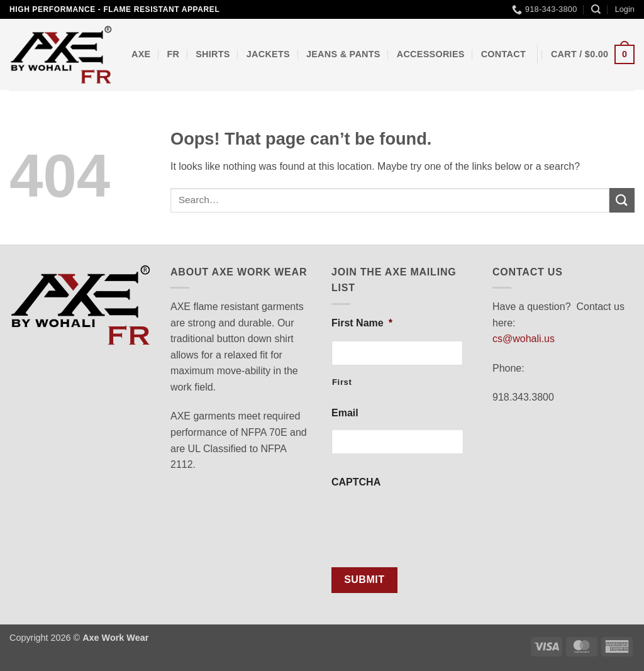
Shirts (213, 54)
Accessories (431, 54)
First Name (362, 323)
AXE (141, 54)
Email (345, 413)
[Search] (596, 9)
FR (173, 54)
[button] (625, 9)
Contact (503, 54)
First (342, 382)
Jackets (268, 54)
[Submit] (622, 200)
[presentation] (427, 523)
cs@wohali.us (524, 339)
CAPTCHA (356, 482)
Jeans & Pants (343, 54)
